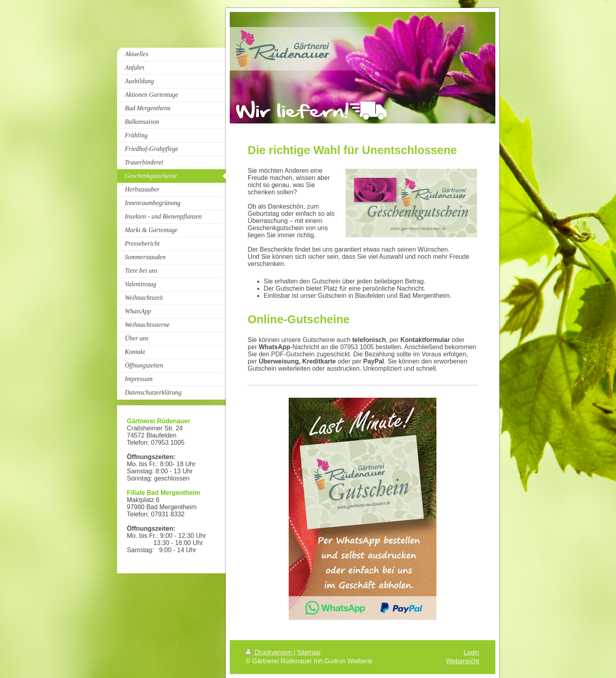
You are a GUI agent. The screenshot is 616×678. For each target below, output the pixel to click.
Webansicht (462, 661)
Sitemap (309, 652)
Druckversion (270, 652)
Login (471, 652)
